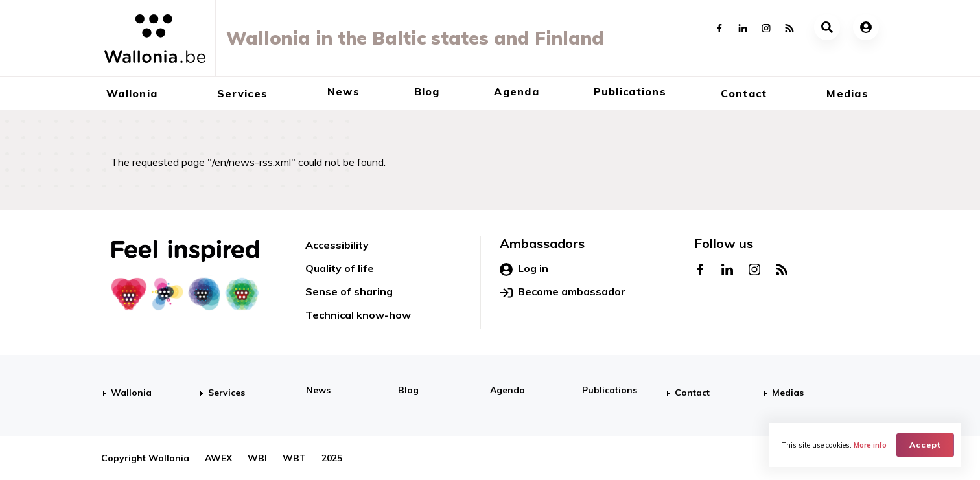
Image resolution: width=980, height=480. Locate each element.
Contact (744, 93)
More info (870, 445)
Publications (630, 91)
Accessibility (337, 245)
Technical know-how (358, 315)
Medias (847, 93)
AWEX (218, 458)
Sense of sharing (349, 291)
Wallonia (132, 93)
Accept (925, 445)
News (344, 91)
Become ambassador (563, 292)
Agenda (517, 91)
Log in (524, 269)
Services (242, 93)
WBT (294, 458)
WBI (257, 458)
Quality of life (340, 268)
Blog (427, 91)
